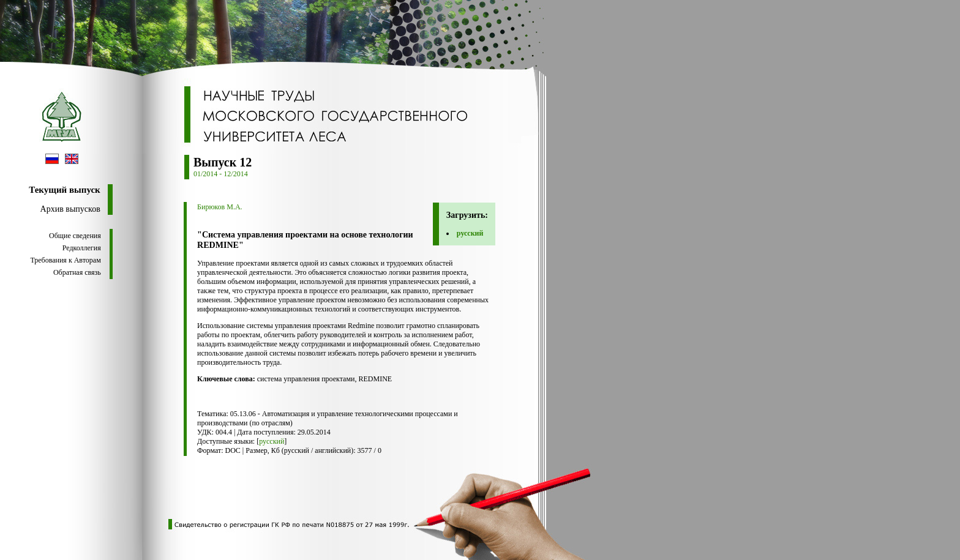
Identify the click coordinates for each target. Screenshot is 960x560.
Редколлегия (82, 248)
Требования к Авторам (65, 260)
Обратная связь (77, 272)
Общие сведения (75, 236)
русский (470, 233)
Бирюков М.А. (220, 207)
